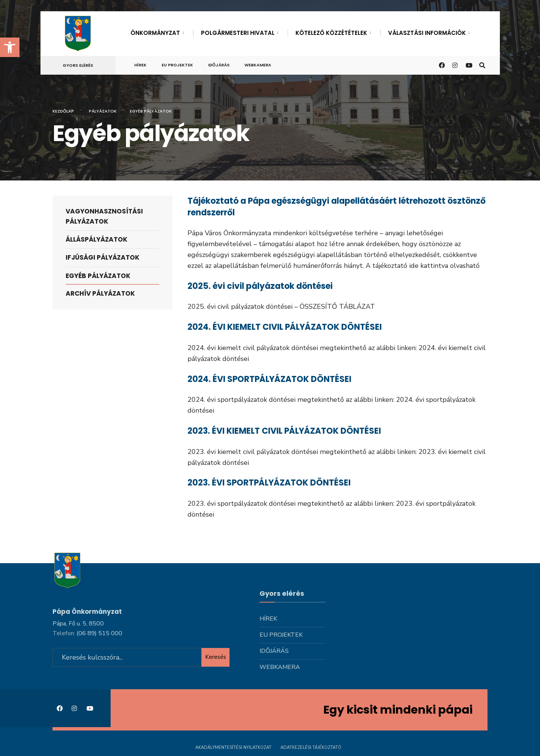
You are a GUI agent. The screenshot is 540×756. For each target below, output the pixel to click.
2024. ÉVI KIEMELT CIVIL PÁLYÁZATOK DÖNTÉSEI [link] (285, 327)
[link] (10, 47)
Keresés (216, 657)
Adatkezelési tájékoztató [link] (311, 748)
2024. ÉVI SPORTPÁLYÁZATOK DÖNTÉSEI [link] (269, 379)
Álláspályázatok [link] (97, 239)
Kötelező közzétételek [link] (331, 33)
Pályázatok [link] (103, 111)
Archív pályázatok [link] (100, 293)
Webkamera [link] (258, 65)
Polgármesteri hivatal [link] (238, 33)
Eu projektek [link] (177, 65)
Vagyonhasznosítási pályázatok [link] (104, 216)
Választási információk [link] (427, 33)
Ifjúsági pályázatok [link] (103, 257)
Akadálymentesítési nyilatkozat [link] (233, 748)
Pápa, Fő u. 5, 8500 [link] (78, 624)
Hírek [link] (140, 65)
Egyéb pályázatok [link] (98, 276)
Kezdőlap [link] (63, 111)
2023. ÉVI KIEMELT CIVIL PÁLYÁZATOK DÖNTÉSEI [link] (284, 431)
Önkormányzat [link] (155, 33)
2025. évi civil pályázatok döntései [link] (260, 286)
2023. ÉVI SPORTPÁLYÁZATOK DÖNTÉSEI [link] (269, 483)
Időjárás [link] (219, 65)
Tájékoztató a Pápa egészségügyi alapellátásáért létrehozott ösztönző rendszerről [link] (337, 207)
